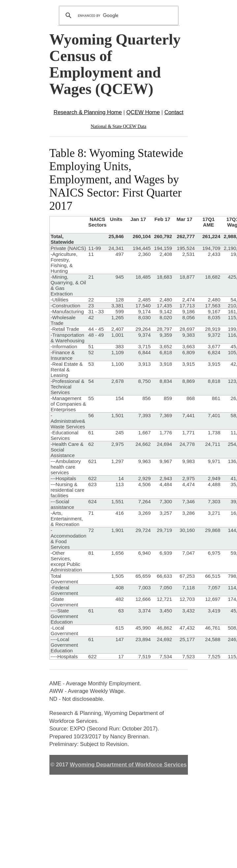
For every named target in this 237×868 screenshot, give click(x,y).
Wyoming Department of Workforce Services (128, 765)
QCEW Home (143, 112)
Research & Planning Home (88, 112)
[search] (118, 15)
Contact (174, 112)
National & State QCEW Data (118, 126)
